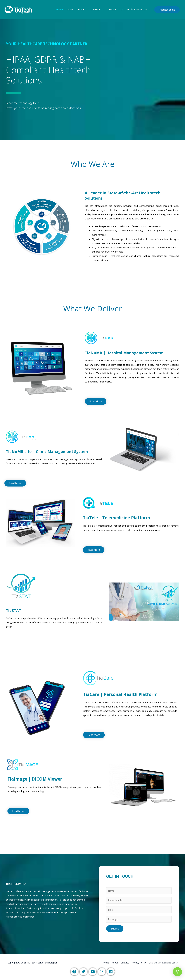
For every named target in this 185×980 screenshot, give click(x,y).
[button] (96, 401)
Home (60, 9)
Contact (112, 9)
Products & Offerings (89, 9)
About (70, 9)
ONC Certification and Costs (135, 9)
